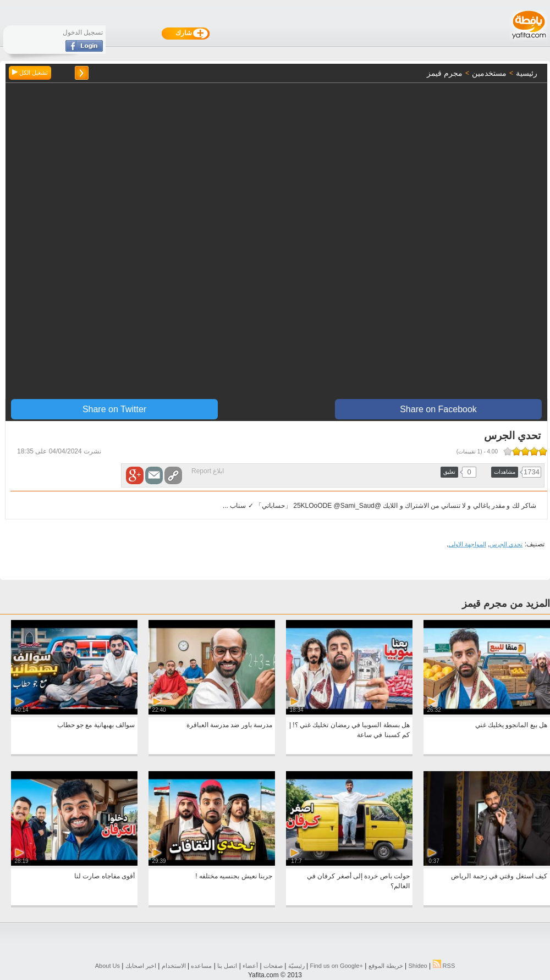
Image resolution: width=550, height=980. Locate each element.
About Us (108, 966)
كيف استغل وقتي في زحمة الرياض (499, 876)
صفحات (273, 966)
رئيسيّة (296, 966)
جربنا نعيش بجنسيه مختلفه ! (234, 876)
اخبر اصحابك (141, 966)
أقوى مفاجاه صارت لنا (105, 876)
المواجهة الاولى (468, 544)
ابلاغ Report (208, 471)
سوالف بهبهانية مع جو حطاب (96, 725)
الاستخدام (174, 966)
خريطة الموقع (386, 966)
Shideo (417, 966)
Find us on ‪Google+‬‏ (337, 966)
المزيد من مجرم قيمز (506, 603)
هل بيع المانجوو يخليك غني (511, 725)
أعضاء (250, 966)
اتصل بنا (227, 966)
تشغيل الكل (30, 73)
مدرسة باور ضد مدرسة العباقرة (229, 725)
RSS (444, 966)
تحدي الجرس (506, 544)
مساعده (201, 966)
